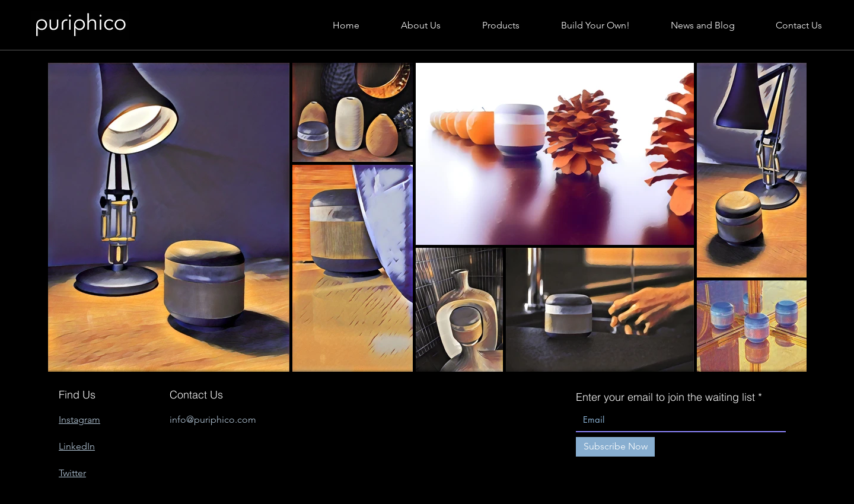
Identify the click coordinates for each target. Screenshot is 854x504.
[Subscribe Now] (615, 447)
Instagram (79, 420)
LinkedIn (77, 446)
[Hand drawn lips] (80, 25)
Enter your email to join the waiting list (665, 397)
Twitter (72, 473)
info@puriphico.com (213, 420)
